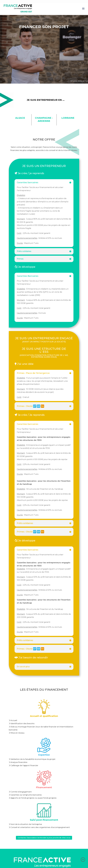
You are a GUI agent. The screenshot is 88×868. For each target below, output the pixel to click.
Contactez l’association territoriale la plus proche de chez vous (44, 838)
